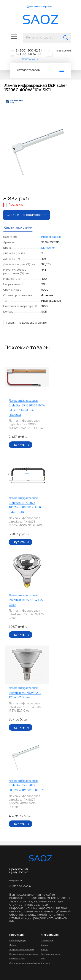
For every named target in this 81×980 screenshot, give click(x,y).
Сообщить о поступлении (26, 215)
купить (19, 445)
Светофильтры (17, 959)
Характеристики (18, 228)
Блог (43, 959)
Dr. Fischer (48, 248)
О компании (47, 941)
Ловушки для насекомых (22, 950)
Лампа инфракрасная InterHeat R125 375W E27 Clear (26, 600)
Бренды (44, 950)
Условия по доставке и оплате (26, 323)
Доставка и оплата (50, 954)
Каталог (45, 945)
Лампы (13, 945)
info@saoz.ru (30, 59)
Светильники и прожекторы (24, 954)
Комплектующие (18, 941)
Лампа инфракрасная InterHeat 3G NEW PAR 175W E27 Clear (25, 693)
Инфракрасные (51, 237)
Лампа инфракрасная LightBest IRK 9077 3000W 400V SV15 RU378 (27, 785)
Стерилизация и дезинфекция (25, 963)
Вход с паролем (43, 7)
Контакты (45, 963)
